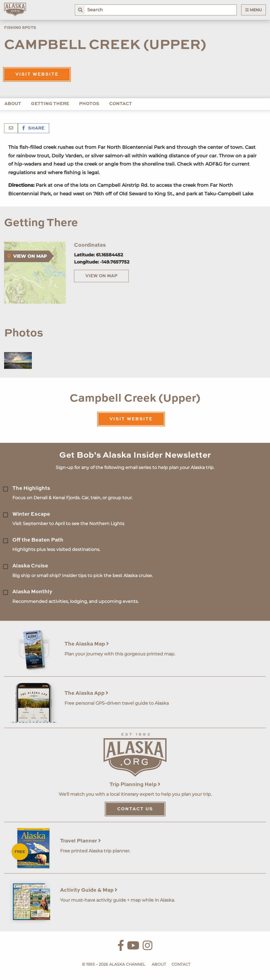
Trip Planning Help (135, 785)
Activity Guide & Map (89, 890)
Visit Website (37, 75)
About (13, 104)
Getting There (50, 104)
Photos (89, 104)
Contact (121, 104)
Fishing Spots (20, 28)
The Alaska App (86, 693)
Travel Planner (81, 841)
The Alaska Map (87, 644)
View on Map (101, 276)
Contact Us (135, 809)
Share (33, 128)
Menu (254, 10)
